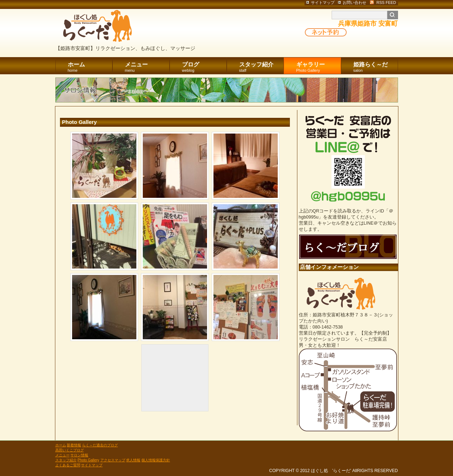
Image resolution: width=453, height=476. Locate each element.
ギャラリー (319, 67)
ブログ (204, 67)
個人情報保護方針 (156, 460)
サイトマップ (92, 465)
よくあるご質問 (68, 465)
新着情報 (74, 445)
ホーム (90, 67)
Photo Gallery (88, 460)
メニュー (147, 67)
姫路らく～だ (376, 67)
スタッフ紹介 (261, 67)
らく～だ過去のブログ (100, 445)
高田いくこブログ (70, 450)
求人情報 (133, 460)
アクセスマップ (113, 460)
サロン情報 (79, 455)
